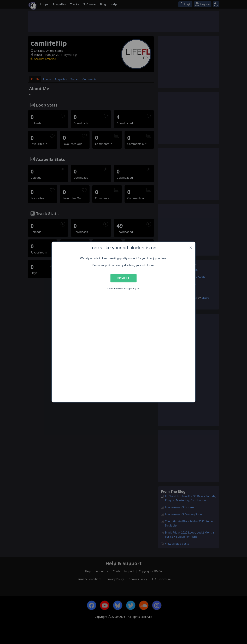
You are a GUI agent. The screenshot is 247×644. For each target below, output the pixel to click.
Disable (123, 278)
